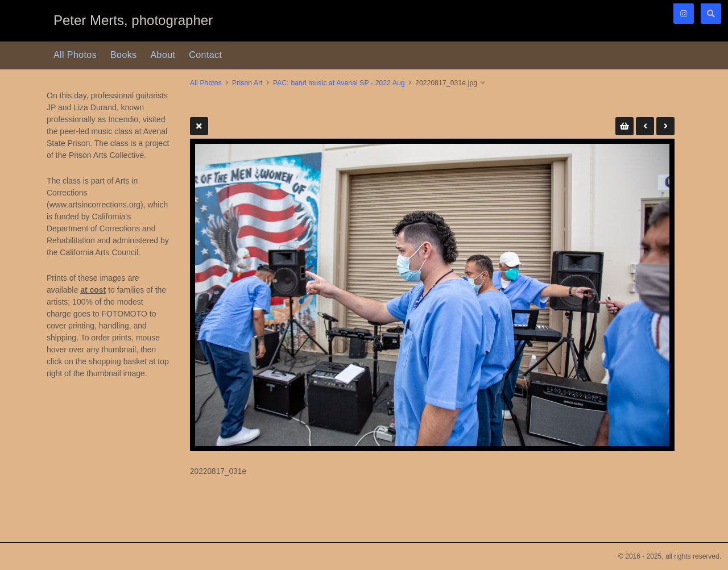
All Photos (75, 55)
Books (123, 55)
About (163, 55)
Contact (205, 55)
